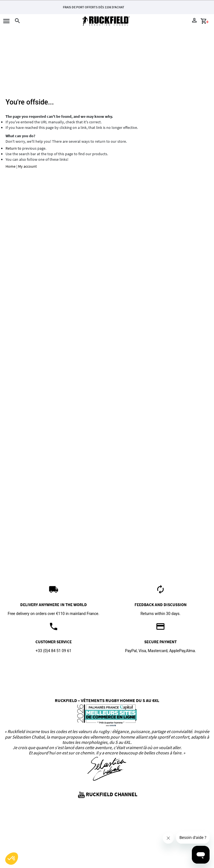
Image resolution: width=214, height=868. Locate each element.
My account (27, 166)
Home (11, 166)
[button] (12, 859)
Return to (13, 148)
